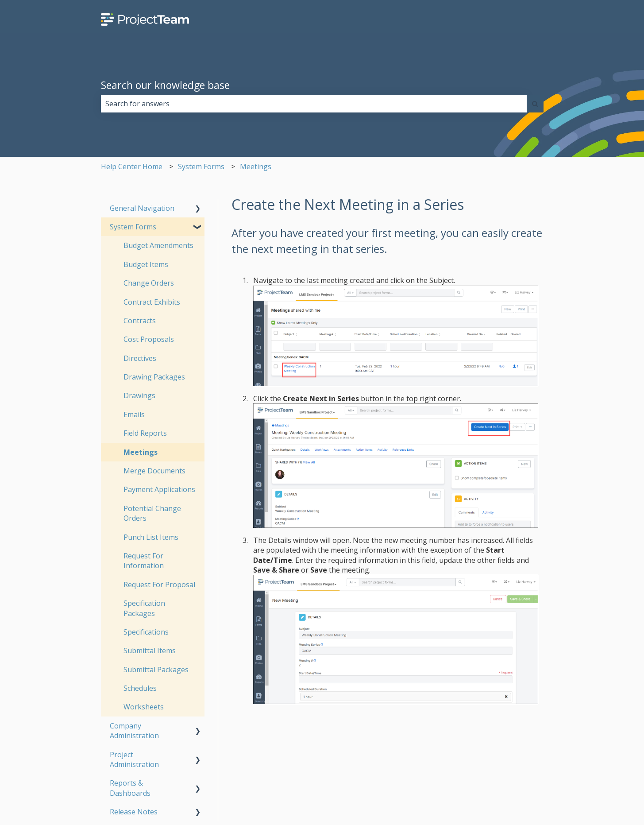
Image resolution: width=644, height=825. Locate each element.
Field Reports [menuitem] (145, 433)
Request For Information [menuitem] (144, 561)
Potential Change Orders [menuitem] (152, 513)
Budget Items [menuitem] (146, 264)
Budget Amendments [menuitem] (158, 245)
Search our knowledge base (165, 85)
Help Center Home (132, 167)
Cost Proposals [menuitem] (149, 339)
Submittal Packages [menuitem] (156, 670)
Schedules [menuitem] (140, 688)
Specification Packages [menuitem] (144, 608)
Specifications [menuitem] (146, 632)
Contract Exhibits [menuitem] (152, 302)
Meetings (256, 167)
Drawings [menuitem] (139, 395)
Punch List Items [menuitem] (151, 537)
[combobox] (314, 104)
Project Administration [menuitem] (134, 759)
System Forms (201, 167)
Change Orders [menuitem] (149, 283)
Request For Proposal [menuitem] (159, 585)
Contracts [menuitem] (140, 321)
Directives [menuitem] (140, 358)
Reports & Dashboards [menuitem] (130, 788)
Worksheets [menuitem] (144, 707)
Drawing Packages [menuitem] (154, 377)
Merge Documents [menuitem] (154, 471)
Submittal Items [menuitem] (150, 651)
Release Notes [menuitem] (134, 812)
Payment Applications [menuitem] (159, 489)
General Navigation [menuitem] (142, 208)
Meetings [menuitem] (141, 452)
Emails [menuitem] (134, 414)
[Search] (535, 104)
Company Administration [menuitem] (134, 731)
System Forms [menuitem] (133, 227)
